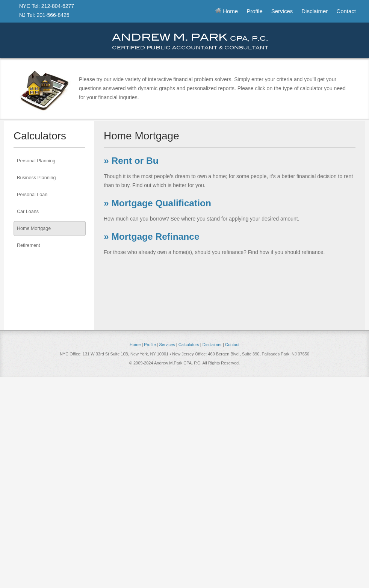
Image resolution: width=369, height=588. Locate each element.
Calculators (189, 345)
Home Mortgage (34, 228)
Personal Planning (36, 161)
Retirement (29, 245)
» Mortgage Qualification (157, 203)
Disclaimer (315, 11)
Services (282, 11)
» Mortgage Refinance (152, 237)
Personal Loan (32, 195)
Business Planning (36, 178)
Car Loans (28, 212)
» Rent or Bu (131, 161)
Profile (255, 11)
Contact (346, 11)
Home (227, 11)
